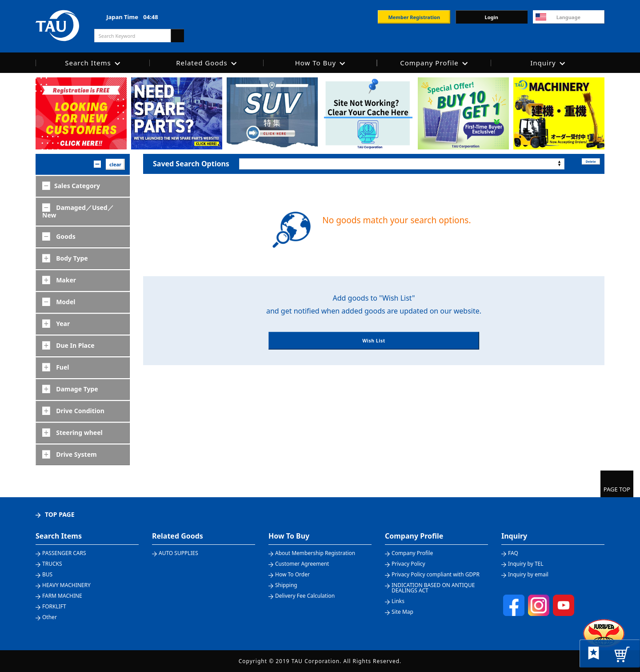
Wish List (374, 350)
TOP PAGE (60, 514)
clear (115, 164)
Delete (584, 163)
